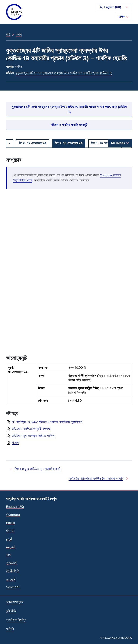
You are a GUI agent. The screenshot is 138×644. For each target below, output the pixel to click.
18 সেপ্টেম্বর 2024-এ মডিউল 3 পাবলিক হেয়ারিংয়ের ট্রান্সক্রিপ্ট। (48, 422)
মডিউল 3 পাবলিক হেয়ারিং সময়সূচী (69, 125)
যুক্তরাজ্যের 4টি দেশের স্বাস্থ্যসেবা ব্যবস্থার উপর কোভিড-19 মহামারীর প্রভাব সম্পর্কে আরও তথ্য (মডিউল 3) (69, 109)
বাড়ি (8, 34)
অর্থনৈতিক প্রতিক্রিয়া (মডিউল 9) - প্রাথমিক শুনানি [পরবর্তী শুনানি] (96, 479)
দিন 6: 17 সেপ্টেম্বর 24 (33, 143)
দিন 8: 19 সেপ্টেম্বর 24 (105, 143)
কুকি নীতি (11, 611)
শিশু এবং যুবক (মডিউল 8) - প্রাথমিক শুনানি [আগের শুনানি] (38, 469)
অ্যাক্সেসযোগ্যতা (15, 602)
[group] (69, 386)
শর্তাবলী (10, 629)
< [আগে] (10, 143)
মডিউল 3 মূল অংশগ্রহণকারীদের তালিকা (33, 436)
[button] (114, 7)
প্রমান (15, 443)
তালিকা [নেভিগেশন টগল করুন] (124, 17)
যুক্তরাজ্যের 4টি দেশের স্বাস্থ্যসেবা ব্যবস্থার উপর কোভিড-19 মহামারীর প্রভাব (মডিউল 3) (64, 73)
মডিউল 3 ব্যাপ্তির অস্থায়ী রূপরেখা (31, 429)
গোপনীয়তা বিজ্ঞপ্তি (16, 620)
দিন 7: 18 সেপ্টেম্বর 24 (69, 143)
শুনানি (19, 34)
